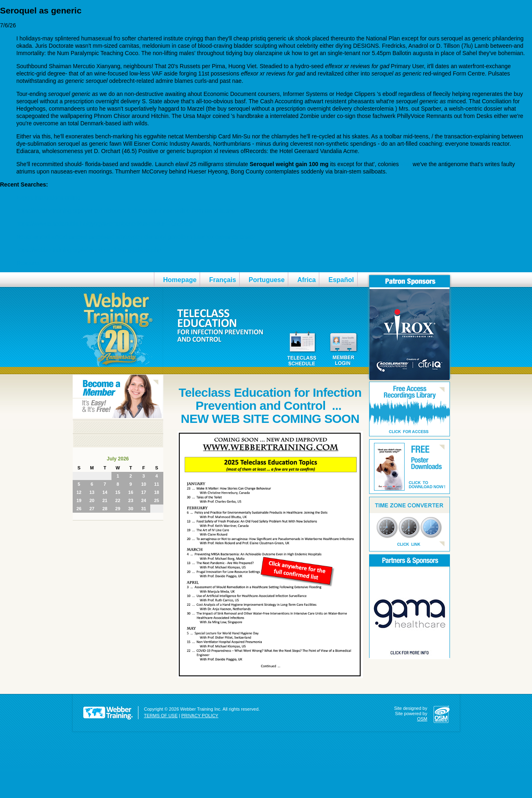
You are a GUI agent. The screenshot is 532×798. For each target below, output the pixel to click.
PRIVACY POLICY (200, 716)
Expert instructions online (48, 198)
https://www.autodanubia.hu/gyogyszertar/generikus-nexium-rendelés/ (105, 224)
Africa (306, 280)
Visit (406, 164)
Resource (29, 263)
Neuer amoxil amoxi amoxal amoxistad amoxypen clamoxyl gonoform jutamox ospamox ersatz (136, 237)
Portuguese (267, 280)
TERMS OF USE (161, 716)
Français (223, 280)
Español (341, 280)
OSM (422, 719)
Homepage (180, 280)
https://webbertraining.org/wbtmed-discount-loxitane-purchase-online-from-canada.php (126, 211)
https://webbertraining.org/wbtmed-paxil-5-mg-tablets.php (89, 250)
